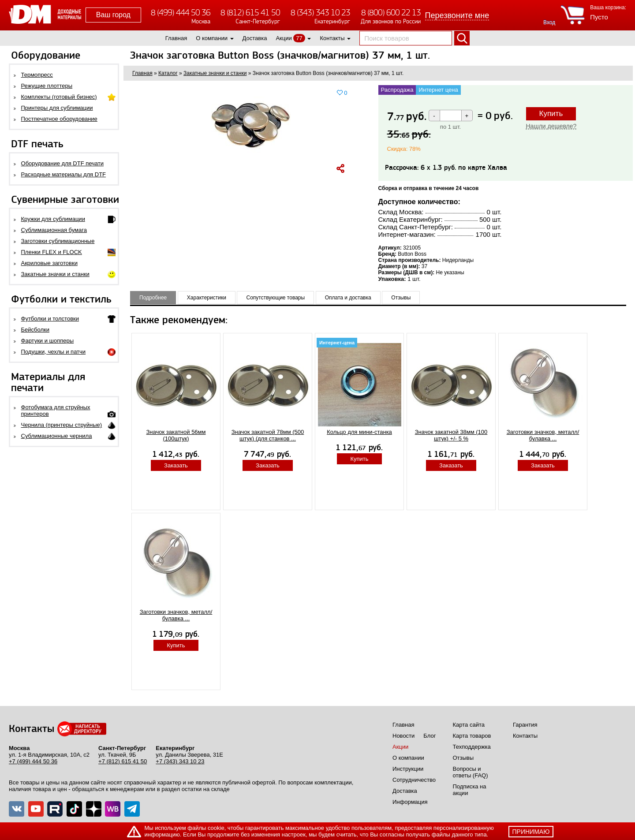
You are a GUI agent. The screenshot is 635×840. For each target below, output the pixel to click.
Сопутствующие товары (275, 298)
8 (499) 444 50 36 (181, 13)
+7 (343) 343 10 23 (180, 761)
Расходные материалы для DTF (64, 174)
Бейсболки (35, 330)
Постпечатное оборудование (59, 119)
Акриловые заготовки (49, 263)
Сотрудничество (414, 780)
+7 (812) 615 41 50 (123, 761)
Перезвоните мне (457, 15)
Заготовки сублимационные (58, 241)
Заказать (176, 465)
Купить (551, 114)
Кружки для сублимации (53, 219)
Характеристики (207, 298)
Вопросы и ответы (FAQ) (471, 772)
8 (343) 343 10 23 (320, 13)
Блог (430, 736)
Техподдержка (472, 747)
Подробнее (153, 298)
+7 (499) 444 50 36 (33, 761)
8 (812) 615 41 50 (250, 13)
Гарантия (525, 725)
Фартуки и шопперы (48, 341)
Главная (176, 38)
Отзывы (401, 298)
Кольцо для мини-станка (359, 432)
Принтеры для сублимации (57, 108)
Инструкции (408, 769)
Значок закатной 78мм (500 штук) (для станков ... (268, 435)
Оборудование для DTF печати (63, 163)
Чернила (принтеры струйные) (62, 425)
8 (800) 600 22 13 (391, 13)
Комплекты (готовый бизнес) (59, 97)
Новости (403, 736)
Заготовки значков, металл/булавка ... (543, 435)
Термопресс (37, 75)
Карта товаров (472, 736)
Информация (410, 802)
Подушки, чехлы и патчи (54, 352)
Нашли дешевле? (551, 126)
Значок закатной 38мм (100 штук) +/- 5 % (451, 435)
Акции (284, 38)
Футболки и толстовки (50, 319)
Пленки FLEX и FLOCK (52, 252)
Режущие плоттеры (47, 86)
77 (299, 38)
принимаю (531, 832)
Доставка (255, 38)
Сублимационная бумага (54, 230)
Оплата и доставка (348, 298)
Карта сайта (469, 725)
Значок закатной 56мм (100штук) (176, 435)
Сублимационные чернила (57, 436)
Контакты (332, 38)
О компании (212, 38)
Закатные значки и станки (55, 274)
